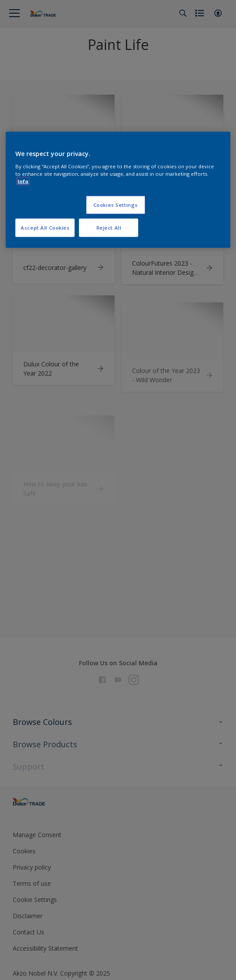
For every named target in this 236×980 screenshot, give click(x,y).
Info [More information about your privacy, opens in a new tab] (23, 181)
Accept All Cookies (45, 228)
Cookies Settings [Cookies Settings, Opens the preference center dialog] (116, 205)
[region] (118, 190)
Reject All (109, 228)
